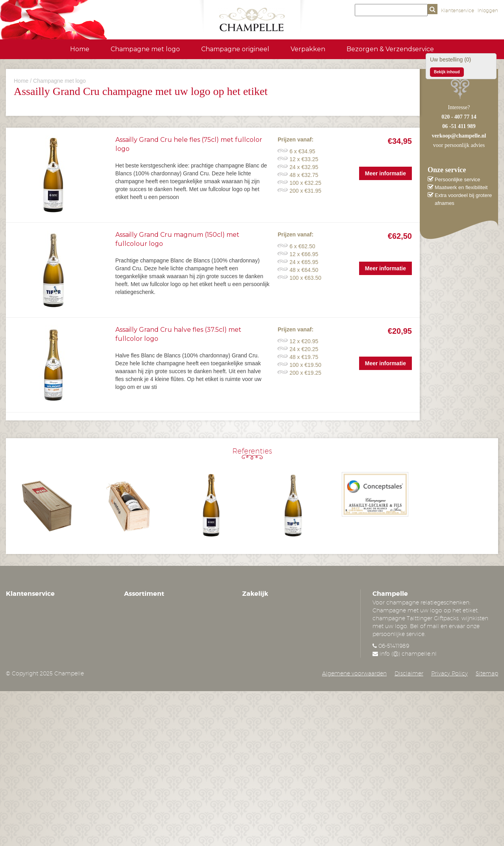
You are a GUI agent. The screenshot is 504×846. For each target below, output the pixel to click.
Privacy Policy (449, 673)
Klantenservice (458, 10)
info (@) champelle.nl (408, 654)
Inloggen (488, 10)
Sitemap (487, 673)
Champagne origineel (235, 49)
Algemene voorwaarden (354, 673)
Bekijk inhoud (447, 72)
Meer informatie (385, 173)
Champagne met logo (145, 49)
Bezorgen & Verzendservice (390, 49)
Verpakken (308, 49)
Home (80, 49)
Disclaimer (409, 673)
